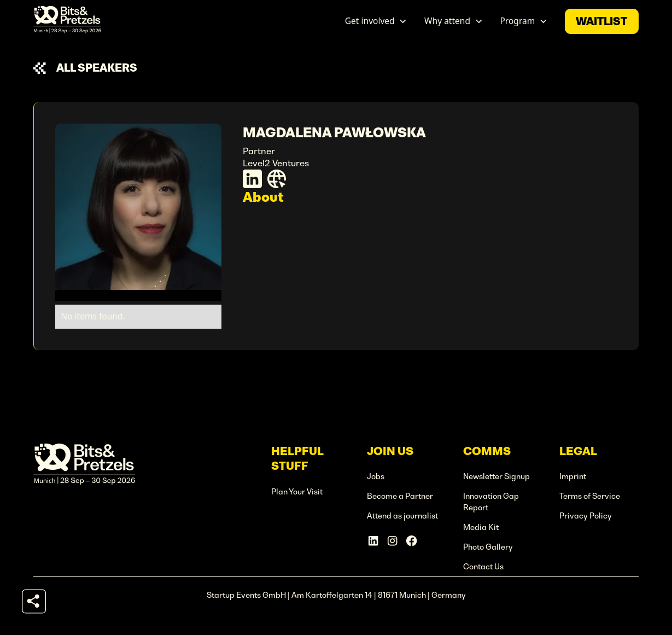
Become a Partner (400, 496)
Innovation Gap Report (491, 502)
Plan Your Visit (297, 492)
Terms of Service (590, 496)
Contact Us (483, 567)
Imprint (573, 476)
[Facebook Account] (411, 541)
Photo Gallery (488, 547)
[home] (67, 21)
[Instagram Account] (392, 541)
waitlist (601, 21)
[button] (376, 21)
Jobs (376, 476)
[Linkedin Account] (373, 541)
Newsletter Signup (496, 476)
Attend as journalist (402, 516)
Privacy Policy (586, 516)
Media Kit (481, 527)
